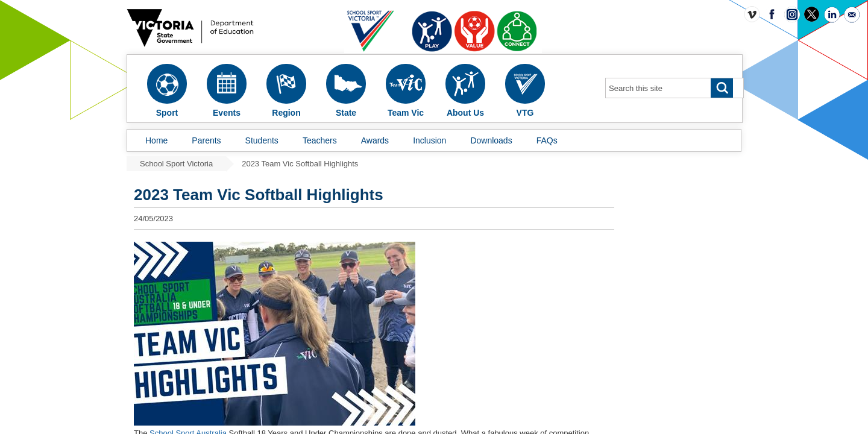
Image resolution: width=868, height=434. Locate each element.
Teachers (320, 140)
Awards (375, 140)
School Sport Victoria (176, 164)
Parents (206, 140)
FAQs (547, 140)
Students (262, 140)
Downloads (491, 140)
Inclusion (429, 140)
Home (156, 140)
